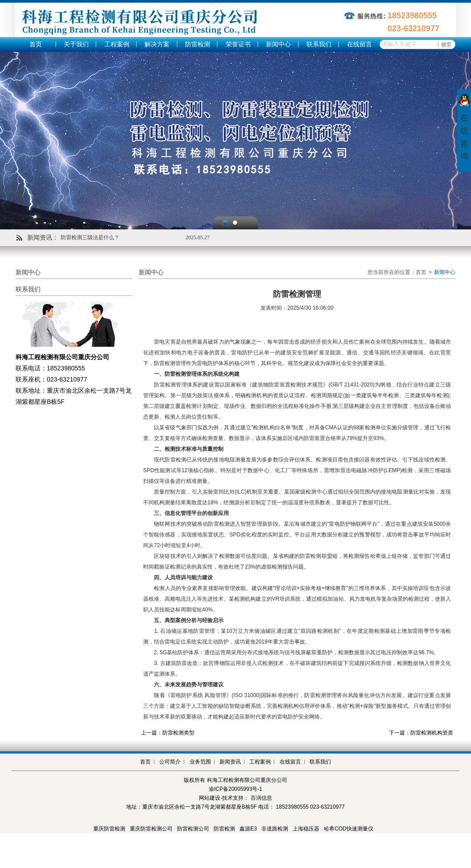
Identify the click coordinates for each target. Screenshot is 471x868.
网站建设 (210, 798)
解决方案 (157, 44)
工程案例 (117, 44)
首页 (36, 44)
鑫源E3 (248, 829)
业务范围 (200, 762)
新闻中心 (278, 44)
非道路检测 (275, 829)
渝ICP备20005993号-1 (235, 789)
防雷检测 (198, 44)
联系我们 (319, 44)
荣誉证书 (238, 44)
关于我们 (76, 44)
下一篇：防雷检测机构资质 (421, 733)
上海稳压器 (306, 829)
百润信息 (261, 798)
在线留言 (359, 44)
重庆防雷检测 (109, 829)
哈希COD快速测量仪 (349, 829)
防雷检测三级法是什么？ (90, 237)
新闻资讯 (230, 762)
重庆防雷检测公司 (151, 829)
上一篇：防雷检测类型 (168, 733)
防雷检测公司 (193, 829)
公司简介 (170, 762)
